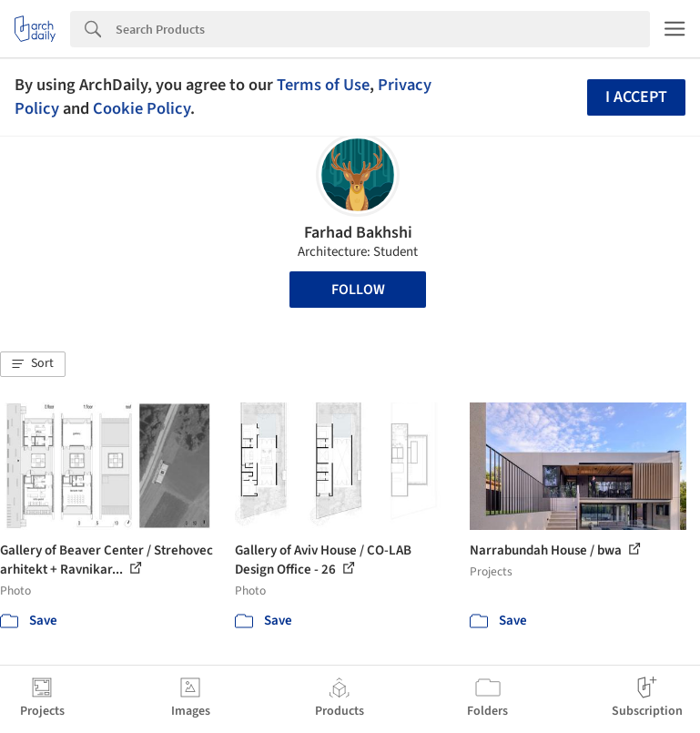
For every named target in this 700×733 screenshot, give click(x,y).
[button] (33, 364)
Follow (358, 290)
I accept (636, 97)
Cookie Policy (142, 108)
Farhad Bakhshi (358, 233)
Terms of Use (323, 85)
